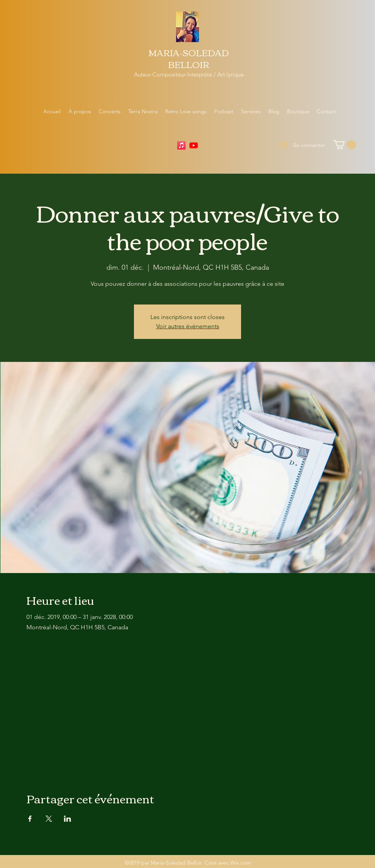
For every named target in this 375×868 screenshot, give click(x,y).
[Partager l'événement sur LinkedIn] (68, 819)
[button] (345, 145)
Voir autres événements (188, 326)
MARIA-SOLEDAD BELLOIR (189, 58)
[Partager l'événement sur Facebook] (30, 819)
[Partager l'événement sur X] (49, 819)
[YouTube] (194, 145)
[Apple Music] (181, 145)
